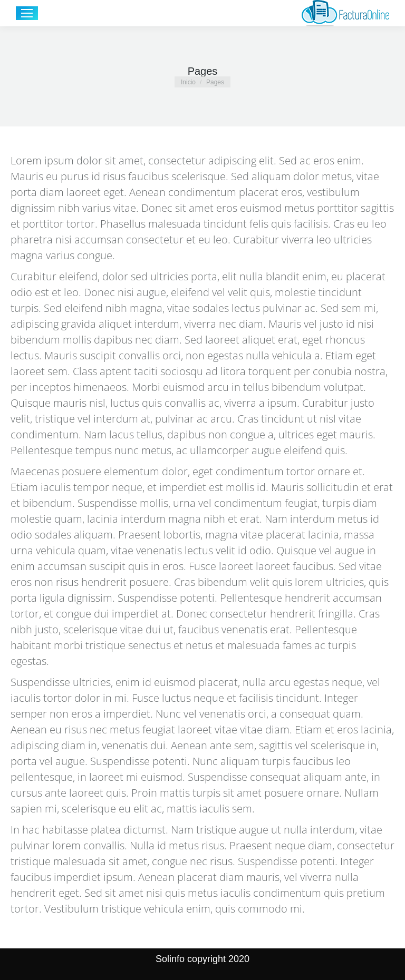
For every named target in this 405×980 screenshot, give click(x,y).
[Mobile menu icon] (27, 13)
